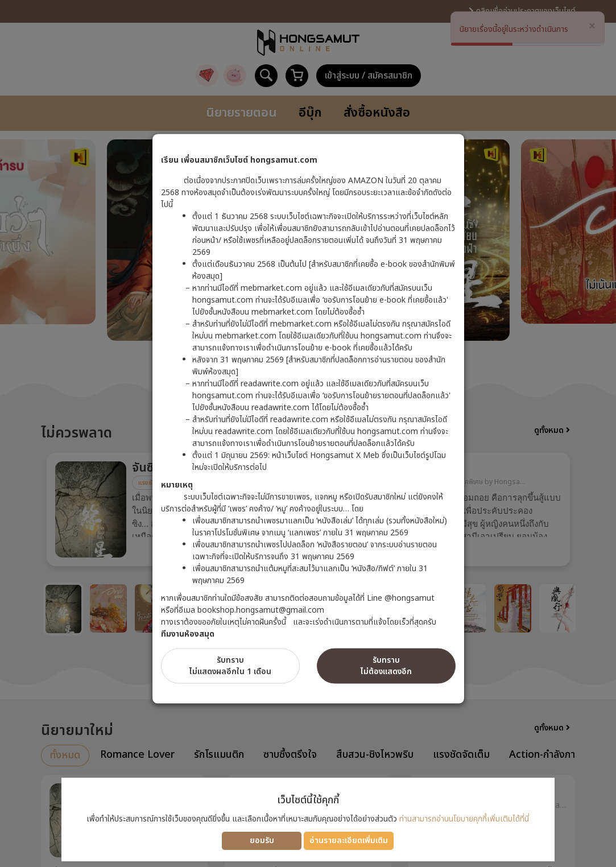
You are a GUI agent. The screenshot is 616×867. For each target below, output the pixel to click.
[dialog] (308, 433)
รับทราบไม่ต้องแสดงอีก (386, 665)
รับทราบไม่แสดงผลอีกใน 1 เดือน (230, 665)
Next (593, 509)
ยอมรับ (262, 841)
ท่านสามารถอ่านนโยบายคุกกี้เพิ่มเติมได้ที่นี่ (464, 819)
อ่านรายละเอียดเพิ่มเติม (349, 841)
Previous (24, 509)
